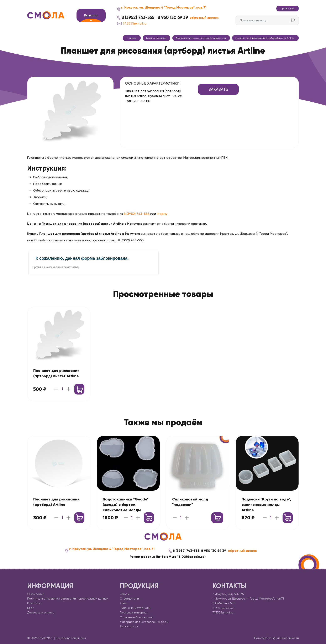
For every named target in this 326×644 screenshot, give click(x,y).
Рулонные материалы (135, 608)
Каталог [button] (91, 15)
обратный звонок (204, 18)
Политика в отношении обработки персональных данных (68, 599)
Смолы (125, 594)
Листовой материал (134, 612)
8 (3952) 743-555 (138, 17)
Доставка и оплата (41, 612)
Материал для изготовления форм (144, 622)
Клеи (123, 603)
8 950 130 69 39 (173, 17)
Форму (162, 214)
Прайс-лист (288, 9)
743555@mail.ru (132, 23)
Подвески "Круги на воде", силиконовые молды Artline (266, 505)
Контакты (34, 603)
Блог (30, 608)
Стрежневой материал (136, 617)
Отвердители (129, 599)
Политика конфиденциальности (277, 638)
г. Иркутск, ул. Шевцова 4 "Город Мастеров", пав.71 (164, 7)
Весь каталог (129, 626)
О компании (36, 594)
